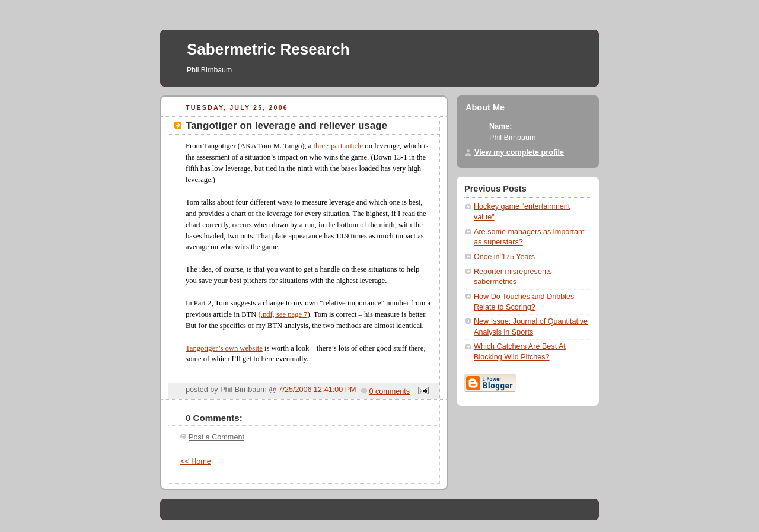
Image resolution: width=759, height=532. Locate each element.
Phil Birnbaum (513, 138)
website (251, 348)
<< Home (196, 461)
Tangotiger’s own (213, 348)
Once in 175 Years (504, 257)
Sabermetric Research (268, 49)
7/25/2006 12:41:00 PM (318, 390)
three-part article (339, 146)
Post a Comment (216, 437)
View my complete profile (519, 152)
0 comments (390, 391)
